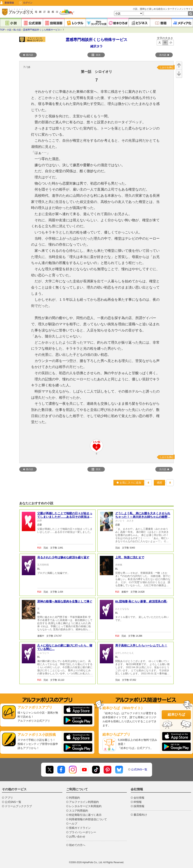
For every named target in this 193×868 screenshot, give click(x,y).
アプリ (9, 798)
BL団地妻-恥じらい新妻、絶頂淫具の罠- (141, 601)
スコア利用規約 (79, 811)
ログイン (28, 3)
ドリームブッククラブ (18, 806)
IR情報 (138, 802)
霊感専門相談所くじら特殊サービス (41, 30)
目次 (96, 55)
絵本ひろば (176, 715)
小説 (9, 30)
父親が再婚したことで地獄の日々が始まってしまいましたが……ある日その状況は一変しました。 (65, 517)
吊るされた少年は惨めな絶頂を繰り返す (63, 557)
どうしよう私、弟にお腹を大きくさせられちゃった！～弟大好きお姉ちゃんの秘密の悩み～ (143, 517)
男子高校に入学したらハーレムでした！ (141, 645)
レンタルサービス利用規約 (85, 806)
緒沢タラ (96, 46)
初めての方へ (77, 845)
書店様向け (140, 815)
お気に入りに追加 (129, 483)
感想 (159, 483)
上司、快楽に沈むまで (130, 557)
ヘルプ (73, 824)
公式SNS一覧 (139, 769)
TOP (2, 30)
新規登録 (9, 3)
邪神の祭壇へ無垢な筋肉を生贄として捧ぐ (65, 601)
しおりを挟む (167, 67)
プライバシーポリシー (83, 832)
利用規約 (74, 798)
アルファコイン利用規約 (84, 802)
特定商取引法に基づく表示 (85, 815)
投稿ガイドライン (80, 828)
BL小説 (17, 30)
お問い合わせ (77, 836)
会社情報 (139, 798)
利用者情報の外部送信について (88, 819)
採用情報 (139, 806)
